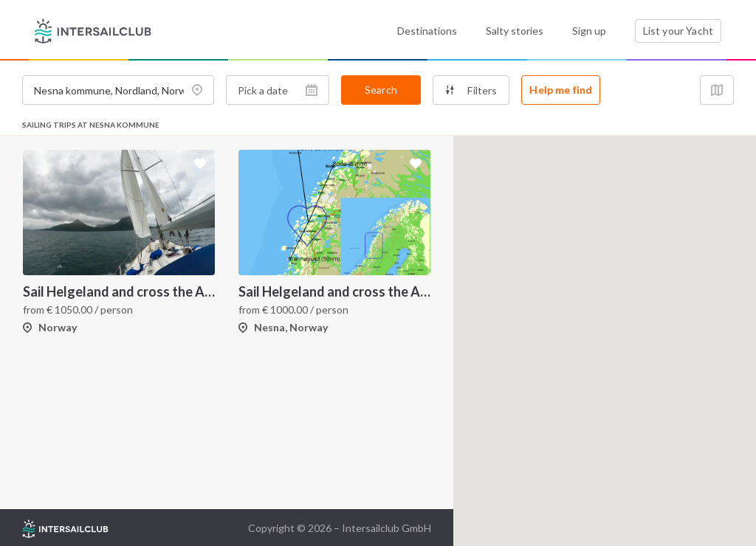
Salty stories (515, 31)
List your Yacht (678, 31)
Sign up (589, 31)
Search (381, 90)
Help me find (561, 90)
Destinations (427, 31)
